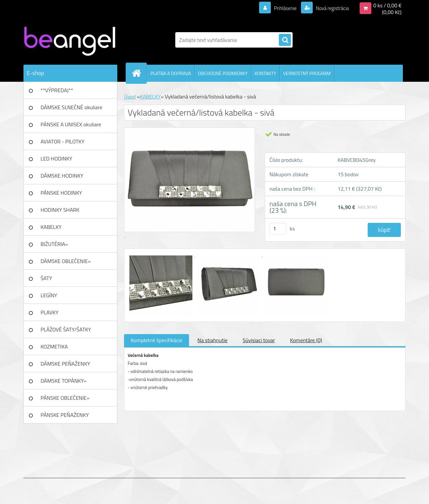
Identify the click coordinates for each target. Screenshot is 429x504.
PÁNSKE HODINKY (61, 193)
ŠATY (46, 278)
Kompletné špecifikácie (157, 340)
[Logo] (70, 40)
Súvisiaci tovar (259, 340)
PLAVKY (49, 312)
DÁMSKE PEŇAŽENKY (65, 364)
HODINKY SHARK (60, 210)
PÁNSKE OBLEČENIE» (65, 398)
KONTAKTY (265, 73)
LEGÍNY (49, 295)
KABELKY (51, 227)
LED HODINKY (56, 159)
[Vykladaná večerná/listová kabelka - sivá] (162, 255)
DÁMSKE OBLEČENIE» (66, 261)
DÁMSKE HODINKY (62, 176)
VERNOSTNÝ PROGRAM (307, 73)
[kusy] (278, 229)
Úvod (130, 97)
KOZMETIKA (54, 346)
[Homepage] (139, 73)
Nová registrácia (330, 8)
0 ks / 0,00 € (387, 5)
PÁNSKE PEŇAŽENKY (65, 415)
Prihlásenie (281, 8)
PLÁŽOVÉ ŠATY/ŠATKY (66, 329)
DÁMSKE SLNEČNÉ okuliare (71, 107)
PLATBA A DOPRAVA (171, 73)
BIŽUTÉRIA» (54, 244)
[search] (285, 40)
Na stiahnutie (212, 340)
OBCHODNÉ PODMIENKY (223, 73)
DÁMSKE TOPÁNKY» (64, 381)
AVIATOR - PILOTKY (63, 141)
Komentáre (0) (306, 340)
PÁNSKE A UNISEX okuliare (71, 124)
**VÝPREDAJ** (57, 90)
